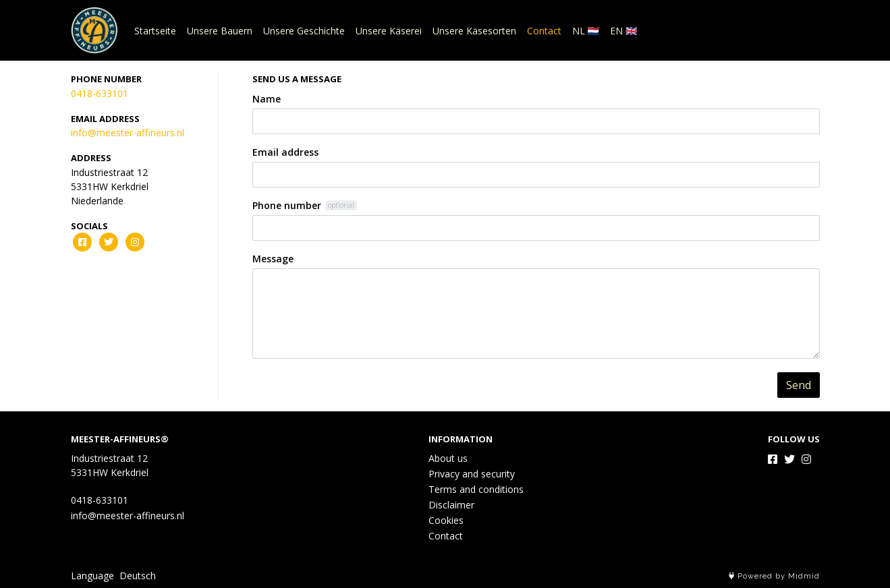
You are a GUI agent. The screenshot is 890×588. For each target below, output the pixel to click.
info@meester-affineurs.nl (128, 133)
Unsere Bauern (220, 31)
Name (267, 99)
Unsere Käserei (389, 31)
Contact (544, 31)
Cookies (446, 520)
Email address (285, 152)
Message (273, 259)
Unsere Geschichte (304, 31)
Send (799, 385)
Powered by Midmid (774, 576)
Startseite (155, 31)
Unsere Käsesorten (474, 31)
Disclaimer (451, 505)
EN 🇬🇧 (623, 31)
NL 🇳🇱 (586, 31)
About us (448, 458)
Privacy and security (472, 474)
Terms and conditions (476, 489)
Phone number (287, 205)
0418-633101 (100, 93)
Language (92, 576)
